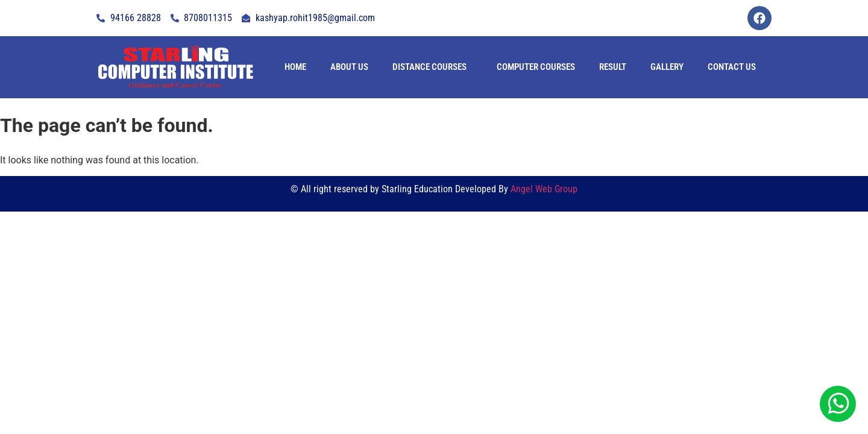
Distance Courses (429, 67)
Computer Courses (536, 67)
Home (295, 67)
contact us (732, 67)
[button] (432, 67)
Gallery (667, 67)
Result (613, 67)
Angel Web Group (544, 189)
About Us (349, 67)
